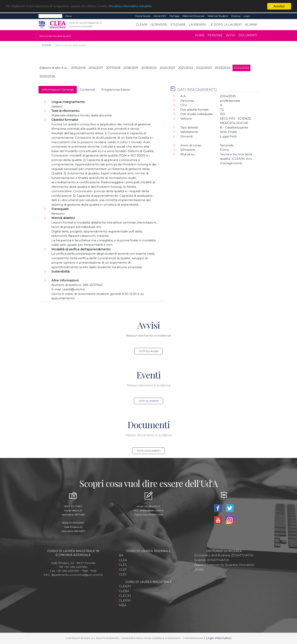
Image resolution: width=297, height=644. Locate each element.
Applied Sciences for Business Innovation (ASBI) (224, 567)
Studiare (178, 25)
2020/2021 (167, 68)
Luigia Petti (228, 136)
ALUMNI (251, 25)
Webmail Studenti (218, 16)
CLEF (123, 570)
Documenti (248, 35)
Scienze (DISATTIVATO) (212, 560)
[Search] (50, 16)
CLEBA (124, 591)
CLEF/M (125, 600)
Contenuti (87, 90)
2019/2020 (149, 68)
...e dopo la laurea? (225, 25)
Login (247, 16)
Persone (215, 35)
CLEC (123, 565)
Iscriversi (159, 25)
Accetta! (279, 6)
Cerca (68, 16)
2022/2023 (204, 68)
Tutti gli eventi (149, 401)
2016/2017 (96, 68)
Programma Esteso (116, 90)
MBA (123, 605)
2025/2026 (47, 76)
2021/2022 (186, 68)
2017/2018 (113, 68)
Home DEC (160, 16)
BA (121, 555)
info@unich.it (152, 506)
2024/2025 (241, 68)
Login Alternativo (219, 638)
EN (255, 16)
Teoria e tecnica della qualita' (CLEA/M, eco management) (236, 159)
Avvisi (231, 35)
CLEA (123, 560)
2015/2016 (78, 68)
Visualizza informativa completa (131, 6)
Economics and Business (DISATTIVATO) (224, 555)
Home (200, 35)
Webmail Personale (193, 16)
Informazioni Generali (58, 90)
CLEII (123, 574)
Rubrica (236, 16)
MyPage (174, 16)
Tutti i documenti (148, 451)
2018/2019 (131, 68)
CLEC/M (125, 596)
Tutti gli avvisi (148, 351)
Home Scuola (143, 16)
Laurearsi (197, 25)
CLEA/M (142, 25)
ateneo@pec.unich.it (152, 510)
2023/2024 (223, 68)
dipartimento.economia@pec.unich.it (77, 575)
